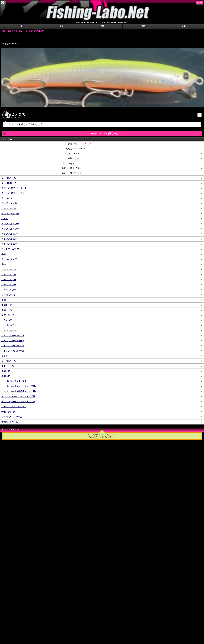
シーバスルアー (9, 208)
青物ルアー (7, 371)
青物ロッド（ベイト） (12, 412)
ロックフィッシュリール (13, 341)
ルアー (76, 158)
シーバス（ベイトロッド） (14, 407)
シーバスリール (9, 361)
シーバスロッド (9, 183)
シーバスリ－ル (9, 178)
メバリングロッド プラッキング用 (18, 402)
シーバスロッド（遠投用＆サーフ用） (19, 391)
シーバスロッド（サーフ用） (15, 381)
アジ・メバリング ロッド (14, 193)
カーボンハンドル (10, 203)
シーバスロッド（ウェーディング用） (19, 386)
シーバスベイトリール (12, 417)
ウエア (5, 219)
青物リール (7, 310)
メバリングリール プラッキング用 (18, 396)
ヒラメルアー (8, 320)
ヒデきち (18, 114)
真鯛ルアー (7, 376)
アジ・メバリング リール (14, 188)
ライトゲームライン (11, 249)
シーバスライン (9, 295)
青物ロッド (7, 305)
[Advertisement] (102, 36)
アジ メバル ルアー (10, 214)
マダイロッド (8, 315)
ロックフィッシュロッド (13, 335)
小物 (4, 254)
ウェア (5, 356)
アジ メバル (7, 198)
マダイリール (8, 366)
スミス (76, 153)
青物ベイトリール (10, 422)
